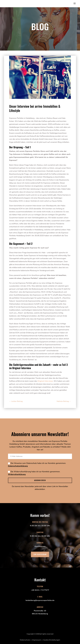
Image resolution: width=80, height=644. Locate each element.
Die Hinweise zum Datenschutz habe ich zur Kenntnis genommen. (37, 465)
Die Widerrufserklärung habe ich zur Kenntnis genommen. (34, 473)
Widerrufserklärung (17, 474)
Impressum (37, 640)
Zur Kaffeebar (40, 554)
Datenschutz (25, 640)
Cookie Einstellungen (52, 640)
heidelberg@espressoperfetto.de (40, 600)
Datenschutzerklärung (18, 466)
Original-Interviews (45, 381)
